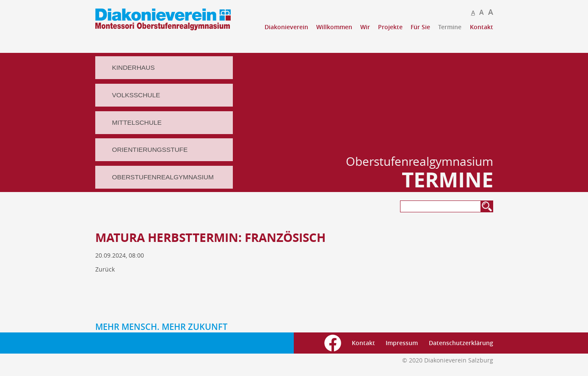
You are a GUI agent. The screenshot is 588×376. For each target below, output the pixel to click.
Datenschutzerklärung (461, 343)
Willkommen (334, 27)
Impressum (402, 343)
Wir (365, 27)
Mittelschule (137, 122)
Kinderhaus (134, 67)
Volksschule (136, 95)
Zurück (105, 269)
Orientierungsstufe (150, 150)
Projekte (390, 27)
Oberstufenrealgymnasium (163, 177)
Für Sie (420, 27)
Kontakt (482, 27)
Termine (450, 27)
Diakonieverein (286, 27)
